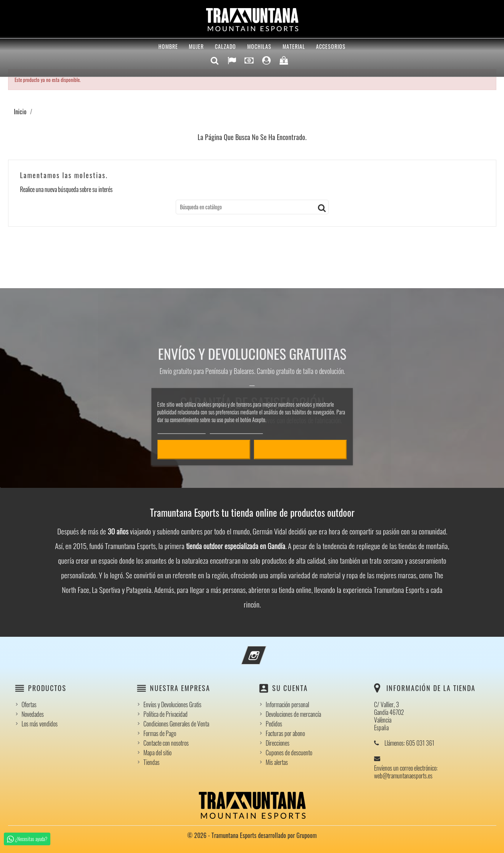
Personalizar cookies (236, 430)
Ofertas (29, 704)
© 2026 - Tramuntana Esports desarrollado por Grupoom (252, 835)
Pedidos (274, 724)
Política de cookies (181, 430)
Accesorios (331, 46)
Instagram (264, 651)
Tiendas (151, 762)
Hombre (168, 46)
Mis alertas (277, 762)
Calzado (225, 46)
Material (294, 46)
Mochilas (259, 46)
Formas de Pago (160, 733)
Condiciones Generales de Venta (176, 724)
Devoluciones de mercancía (293, 714)
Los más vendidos (40, 724)
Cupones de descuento (289, 753)
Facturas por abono (285, 733)
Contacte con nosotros (166, 743)
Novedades (33, 714)
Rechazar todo (204, 449)
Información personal (287, 704)
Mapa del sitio (157, 753)
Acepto (300, 449)
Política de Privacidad (166, 714)
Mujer (196, 46)
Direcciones (278, 743)
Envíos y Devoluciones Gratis (172, 704)
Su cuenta (290, 688)
